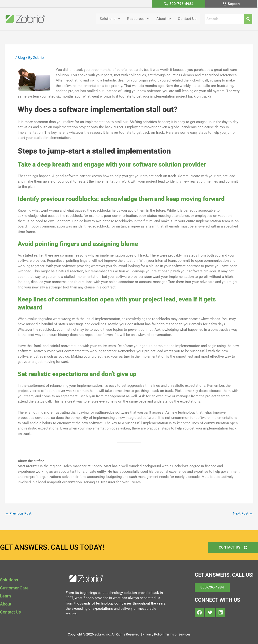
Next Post (243, 513)
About (163, 19)
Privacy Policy (153, 634)
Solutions (107, 19)
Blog (21, 58)
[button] (107, 19)
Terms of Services (178, 634)
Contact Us (187, 19)
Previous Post (19, 513)
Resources (136, 19)
